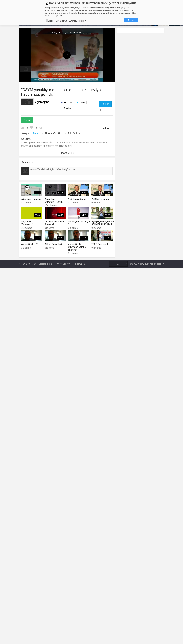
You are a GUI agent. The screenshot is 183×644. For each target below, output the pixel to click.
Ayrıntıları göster (77, 21)
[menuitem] (26, 69)
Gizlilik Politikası (46, 264)
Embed (27, 120)
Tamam (131, 20)
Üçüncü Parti (62, 21)
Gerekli (50, 21)
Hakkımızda (79, 264)
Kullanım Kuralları (27, 264)
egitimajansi (43, 102)
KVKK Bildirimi (64, 264)
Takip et (105, 104)
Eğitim (36, 133)
